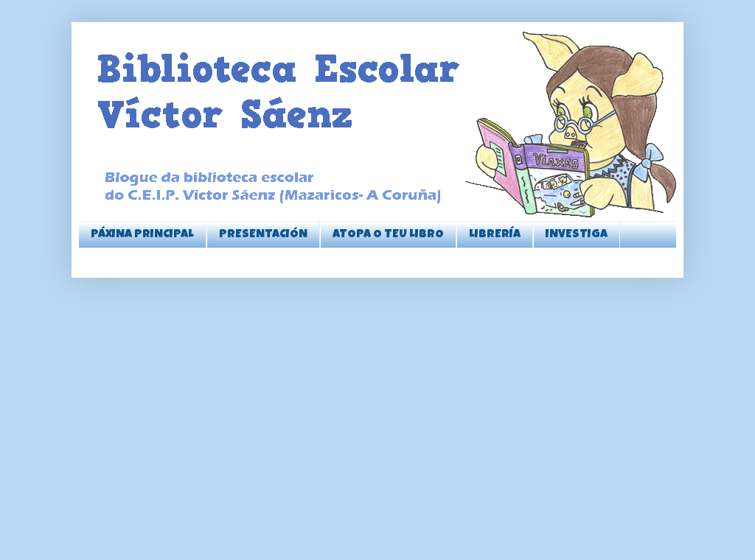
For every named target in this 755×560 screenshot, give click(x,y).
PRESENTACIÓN (263, 235)
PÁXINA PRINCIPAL (142, 235)
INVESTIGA (577, 235)
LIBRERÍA (495, 235)
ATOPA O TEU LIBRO (388, 235)
